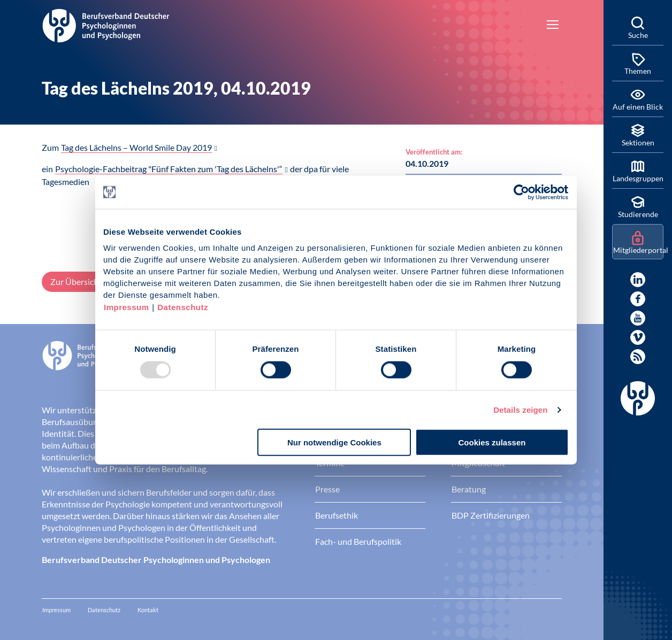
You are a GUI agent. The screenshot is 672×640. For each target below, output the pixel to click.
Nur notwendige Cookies (334, 442)
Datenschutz (183, 307)
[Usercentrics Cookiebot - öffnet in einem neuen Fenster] (522, 192)
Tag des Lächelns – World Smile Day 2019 (136, 147)
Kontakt (148, 610)
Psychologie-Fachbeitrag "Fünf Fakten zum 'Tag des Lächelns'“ (169, 169)
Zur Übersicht (76, 282)
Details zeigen (520, 409)
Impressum (127, 307)
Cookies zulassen (492, 442)
